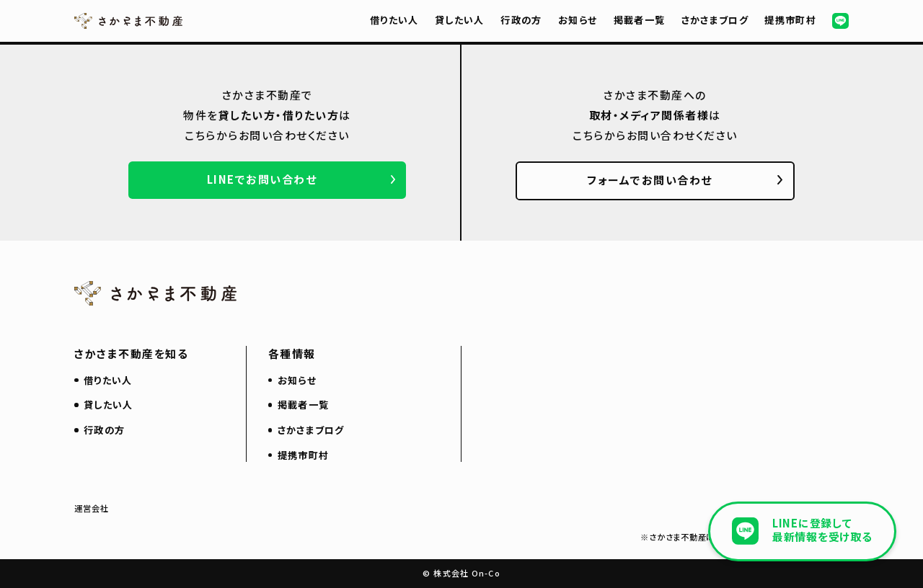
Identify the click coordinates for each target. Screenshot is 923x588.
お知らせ (578, 20)
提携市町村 (790, 20)
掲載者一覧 (640, 20)
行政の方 (521, 20)
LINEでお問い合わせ (262, 179)
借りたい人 (394, 20)
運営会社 (92, 508)
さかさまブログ (715, 20)
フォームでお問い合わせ (650, 180)
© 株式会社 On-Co (461, 573)
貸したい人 (460, 20)
